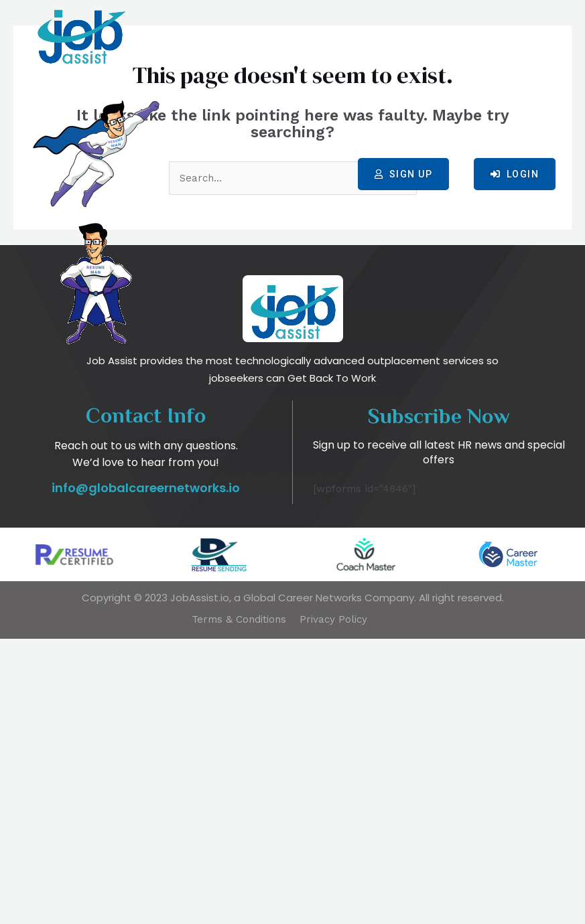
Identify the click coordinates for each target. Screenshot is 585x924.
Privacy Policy (335, 905)
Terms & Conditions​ (238, 905)
